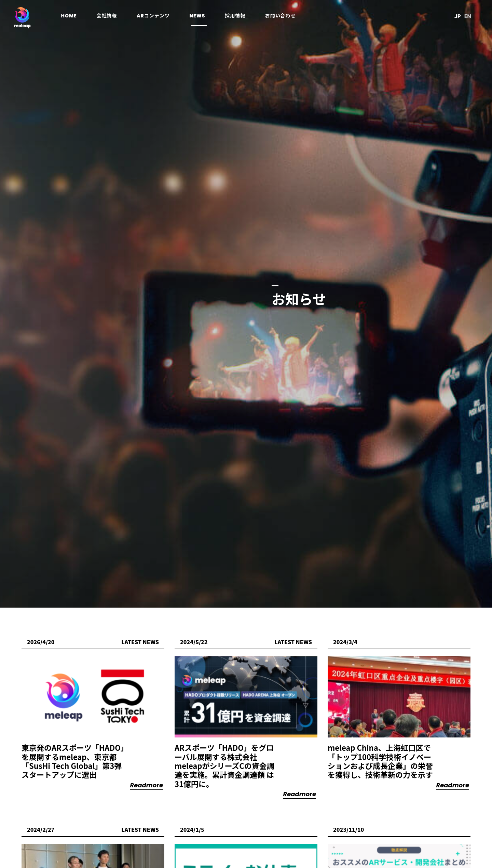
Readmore (146, 785)
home (71, 16)
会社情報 (109, 16)
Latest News (140, 642)
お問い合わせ (282, 16)
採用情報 (237, 16)
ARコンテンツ (155, 16)
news (199, 16)
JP (456, 17)
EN (466, 17)
